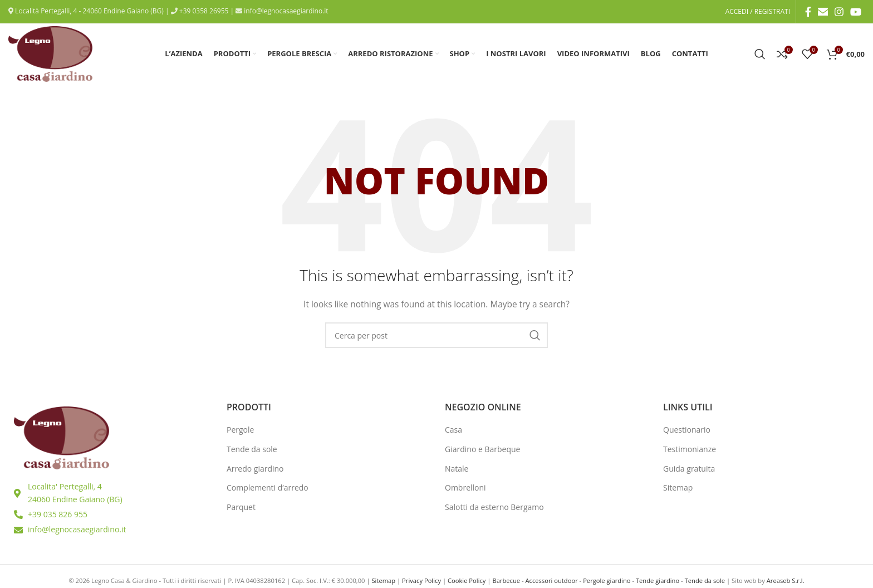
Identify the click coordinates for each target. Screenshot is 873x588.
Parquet (241, 507)
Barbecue (506, 580)
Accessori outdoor (551, 580)
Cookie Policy (467, 580)
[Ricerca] (760, 54)
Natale (457, 469)
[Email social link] (823, 12)
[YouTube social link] (856, 12)
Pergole (240, 430)
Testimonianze (690, 449)
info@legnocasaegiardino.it (285, 11)
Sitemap (678, 487)
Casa (453, 430)
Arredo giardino (255, 469)
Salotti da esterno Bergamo (494, 507)
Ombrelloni (465, 487)
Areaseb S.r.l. (786, 580)
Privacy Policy (421, 580)
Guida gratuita (689, 469)
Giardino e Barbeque (482, 449)
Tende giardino (658, 580)
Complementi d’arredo (268, 487)
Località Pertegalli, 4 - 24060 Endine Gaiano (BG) (89, 11)
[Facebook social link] (808, 12)
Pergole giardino (607, 580)
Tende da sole (252, 449)
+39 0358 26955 (203, 11)
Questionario (687, 430)
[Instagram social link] (839, 12)
